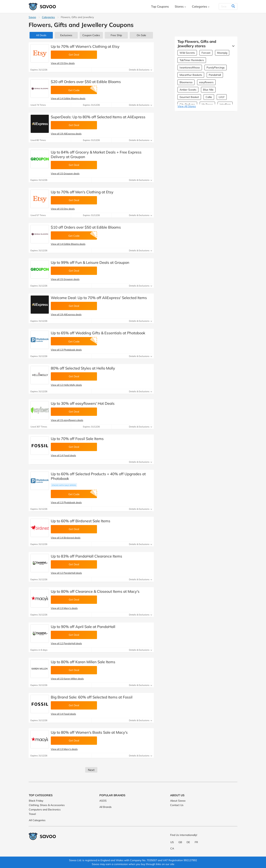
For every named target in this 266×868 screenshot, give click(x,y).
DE (188, 842)
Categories (48, 17)
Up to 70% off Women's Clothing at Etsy (85, 46)
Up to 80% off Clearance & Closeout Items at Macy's (95, 591)
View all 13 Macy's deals (64, 608)
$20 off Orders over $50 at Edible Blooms (86, 82)
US (172, 842)
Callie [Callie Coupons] (209, 97)
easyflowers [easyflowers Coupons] (206, 82)
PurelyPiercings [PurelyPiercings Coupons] (216, 68)
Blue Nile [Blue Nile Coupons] (208, 90)
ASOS (103, 801)
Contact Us (177, 805)
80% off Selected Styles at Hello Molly (83, 368)
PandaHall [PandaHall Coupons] (215, 75)
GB (180, 842)
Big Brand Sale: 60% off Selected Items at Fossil (92, 697)
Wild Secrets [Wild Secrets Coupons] (187, 53)
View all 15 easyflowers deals (67, 420)
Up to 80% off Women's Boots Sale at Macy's (89, 732)
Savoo (32, 17)
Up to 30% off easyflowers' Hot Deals (83, 403)
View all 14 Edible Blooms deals (68, 98)
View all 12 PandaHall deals (66, 573)
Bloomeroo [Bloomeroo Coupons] (186, 82)
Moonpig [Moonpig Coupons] (222, 53)
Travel (32, 814)
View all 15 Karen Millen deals (67, 679)
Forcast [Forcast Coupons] (206, 53)
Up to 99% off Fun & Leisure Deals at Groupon (90, 262)
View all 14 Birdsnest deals (66, 538)
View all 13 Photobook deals (66, 350)
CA (172, 848)
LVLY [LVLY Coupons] (222, 97)
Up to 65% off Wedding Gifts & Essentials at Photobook (98, 333)
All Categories (37, 820)
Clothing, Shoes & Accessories (47, 805)
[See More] (232, 46)
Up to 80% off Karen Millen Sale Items (83, 662)
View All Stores (187, 106)
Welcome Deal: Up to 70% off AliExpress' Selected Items (99, 298)
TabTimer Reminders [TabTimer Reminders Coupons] (192, 60)
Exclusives (66, 35)
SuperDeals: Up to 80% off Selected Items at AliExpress (98, 117)
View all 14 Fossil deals (63, 455)
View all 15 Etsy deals (63, 63)
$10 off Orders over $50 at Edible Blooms (86, 227)
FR (196, 842)
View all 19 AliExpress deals (66, 134)
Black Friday (36, 801)
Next (91, 770)
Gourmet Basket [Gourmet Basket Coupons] (189, 97)
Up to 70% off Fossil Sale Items (77, 439)
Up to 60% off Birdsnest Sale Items (81, 521)
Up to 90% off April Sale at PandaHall (83, 627)
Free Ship (116, 35)
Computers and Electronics (45, 810)
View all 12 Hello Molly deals (66, 385)
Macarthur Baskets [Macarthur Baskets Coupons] (191, 75)
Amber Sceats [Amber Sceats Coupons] (188, 90)
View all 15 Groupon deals (65, 173)
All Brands (105, 807)
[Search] (226, 6)
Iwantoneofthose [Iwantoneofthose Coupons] (190, 68)
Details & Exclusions (140, 70)
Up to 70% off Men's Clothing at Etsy (82, 192)
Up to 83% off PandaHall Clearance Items (86, 556)
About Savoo (178, 801)
